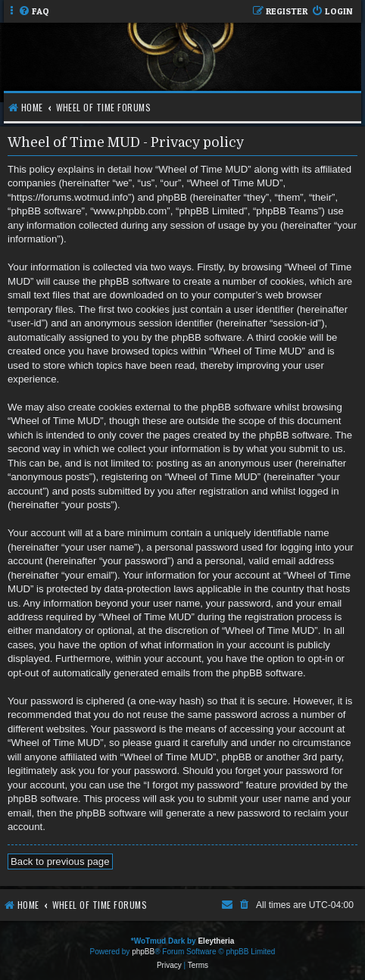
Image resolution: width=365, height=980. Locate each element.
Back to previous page (60, 861)
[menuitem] (34, 12)
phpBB (143, 952)
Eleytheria (216, 941)
